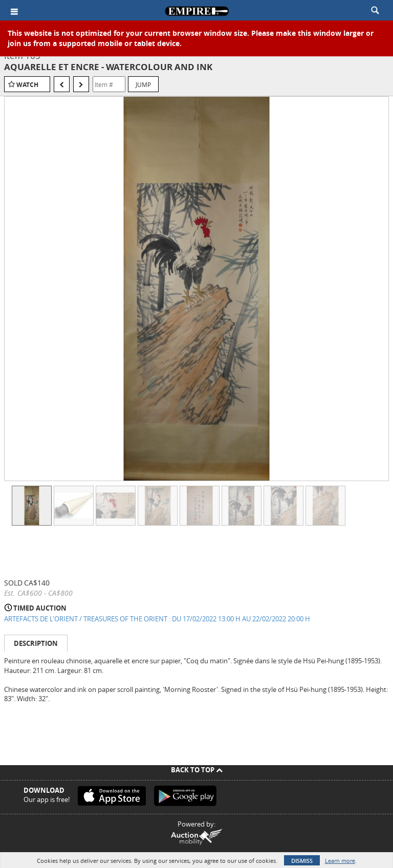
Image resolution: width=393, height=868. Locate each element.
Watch (27, 85)
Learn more (340, 861)
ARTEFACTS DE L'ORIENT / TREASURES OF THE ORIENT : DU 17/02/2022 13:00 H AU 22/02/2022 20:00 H (157, 619)
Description (36, 643)
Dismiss (302, 861)
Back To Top (197, 770)
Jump (143, 84)
